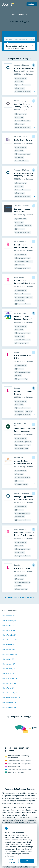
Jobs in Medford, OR (9, 702)
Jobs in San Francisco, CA (11, 698)
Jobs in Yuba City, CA (9, 649)
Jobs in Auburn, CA (8, 669)
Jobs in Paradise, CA (9, 635)
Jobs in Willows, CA (8, 630)
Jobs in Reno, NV (8, 688)
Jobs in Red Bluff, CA (9, 621)
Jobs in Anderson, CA (9, 640)
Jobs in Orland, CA (8, 616)
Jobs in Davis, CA (8, 674)
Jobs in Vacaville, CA (9, 683)
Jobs (14, 14)
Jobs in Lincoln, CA (8, 664)
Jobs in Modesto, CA (9, 707)
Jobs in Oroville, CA (9, 645)
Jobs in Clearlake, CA (9, 654)
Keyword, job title (9, 36)
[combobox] (19, 39)
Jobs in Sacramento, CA (10, 678)
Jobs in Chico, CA (8, 625)
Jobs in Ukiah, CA (8, 659)
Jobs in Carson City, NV (10, 693)
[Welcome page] (8, 4)
